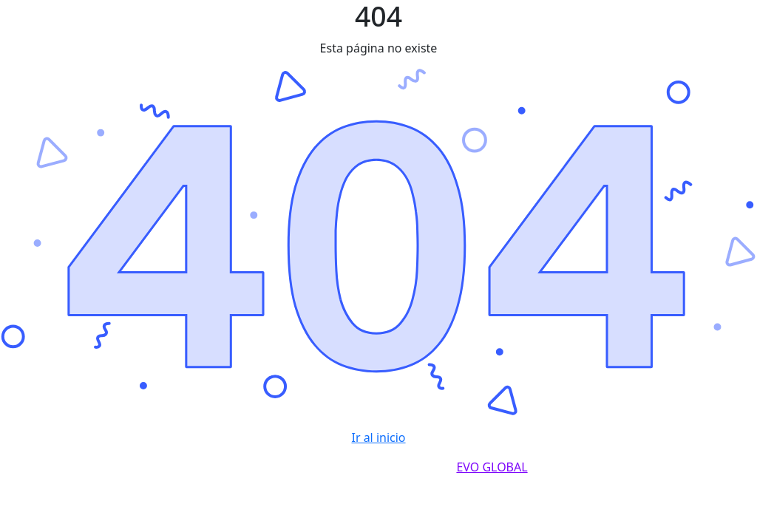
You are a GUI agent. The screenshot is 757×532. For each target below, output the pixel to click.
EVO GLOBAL (492, 467)
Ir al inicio (378, 437)
